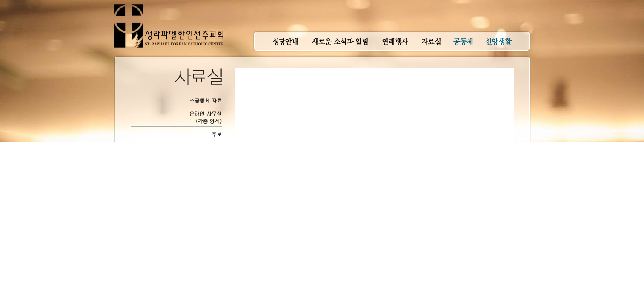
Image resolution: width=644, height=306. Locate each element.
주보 (217, 134)
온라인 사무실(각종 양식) (206, 117)
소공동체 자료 (206, 100)
